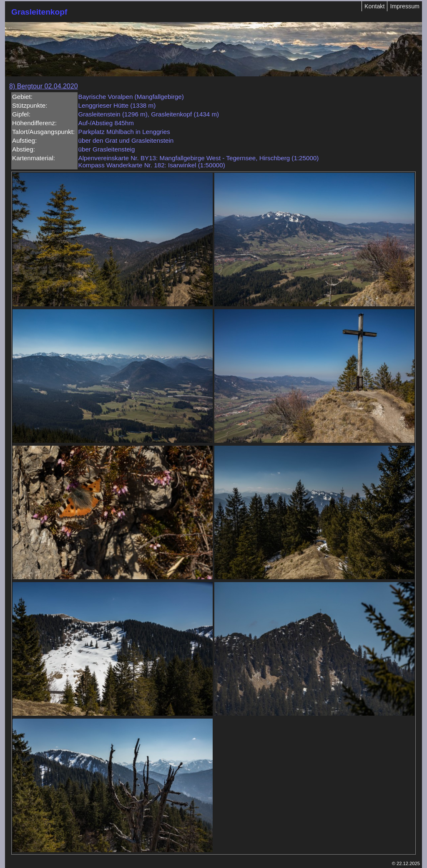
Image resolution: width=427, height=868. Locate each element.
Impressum (405, 6)
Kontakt (374, 6)
